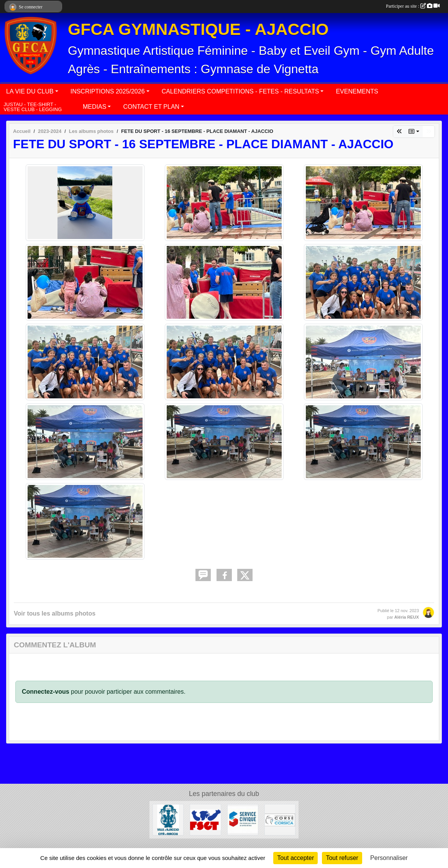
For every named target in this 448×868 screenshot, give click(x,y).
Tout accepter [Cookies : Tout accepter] (295, 858)
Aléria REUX (407, 617)
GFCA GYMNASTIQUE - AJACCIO (198, 29)
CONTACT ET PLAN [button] (151, 107)
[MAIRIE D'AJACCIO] (168, 819)
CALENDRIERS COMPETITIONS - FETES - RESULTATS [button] (240, 91)
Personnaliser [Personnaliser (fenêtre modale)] (389, 858)
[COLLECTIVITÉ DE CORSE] (280, 819)
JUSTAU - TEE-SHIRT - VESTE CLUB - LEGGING (33, 107)
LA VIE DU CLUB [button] (30, 91)
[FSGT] (205, 819)
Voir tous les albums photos (55, 613)
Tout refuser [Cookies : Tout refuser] (342, 858)
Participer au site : (413, 6)
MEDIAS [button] (94, 107)
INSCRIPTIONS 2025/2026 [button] (108, 91)
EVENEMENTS (357, 91)
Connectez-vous (46, 692)
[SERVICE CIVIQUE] (243, 819)
